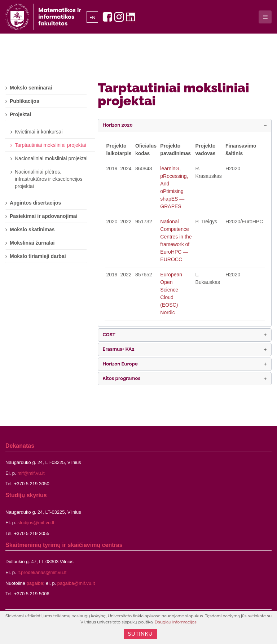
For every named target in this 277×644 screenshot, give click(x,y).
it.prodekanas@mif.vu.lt (42, 572)
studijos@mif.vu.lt (36, 523)
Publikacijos (25, 101)
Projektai (20, 114)
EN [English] (93, 18)
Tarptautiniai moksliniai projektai (173, 94)
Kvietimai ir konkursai (39, 132)
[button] (185, 125)
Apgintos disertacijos (35, 203)
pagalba (35, 583)
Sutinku (140, 634)
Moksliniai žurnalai (32, 243)
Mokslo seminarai (31, 88)
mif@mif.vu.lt (31, 473)
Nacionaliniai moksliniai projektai (51, 158)
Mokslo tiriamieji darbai (38, 256)
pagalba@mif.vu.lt (76, 583)
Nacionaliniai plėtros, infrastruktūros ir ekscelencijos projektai (49, 179)
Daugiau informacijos (176, 622)
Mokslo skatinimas (32, 229)
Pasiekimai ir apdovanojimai (44, 216)
